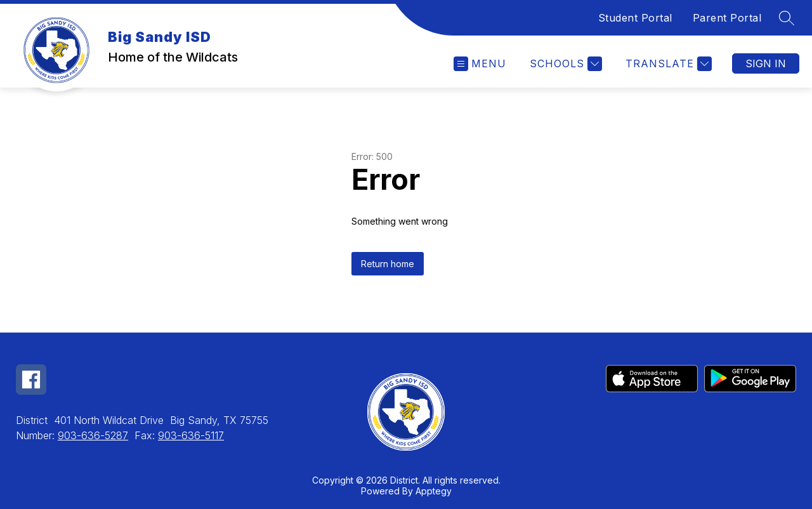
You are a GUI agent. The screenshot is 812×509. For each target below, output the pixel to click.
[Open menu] (480, 64)
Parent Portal (727, 18)
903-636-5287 (93, 435)
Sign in (766, 63)
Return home (388, 264)
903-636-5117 (191, 435)
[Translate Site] (667, 64)
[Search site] (787, 18)
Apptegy (434, 491)
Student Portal (635, 18)
